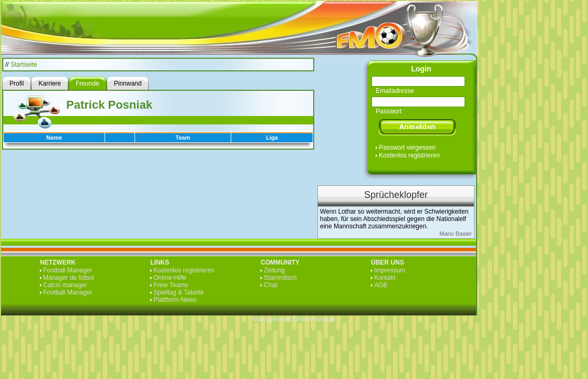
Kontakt (385, 278)
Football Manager (68, 270)
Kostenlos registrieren (409, 155)
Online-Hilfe (170, 278)
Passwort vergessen (407, 148)
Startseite (24, 65)
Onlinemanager (314, 319)
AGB (381, 285)
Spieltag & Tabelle (179, 292)
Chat (270, 285)
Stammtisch (280, 278)
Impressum (390, 270)
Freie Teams (171, 285)
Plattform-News (175, 300)
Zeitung (274, 270)
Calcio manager (65, 285)
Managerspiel (272, 319)
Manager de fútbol (69, 278)
